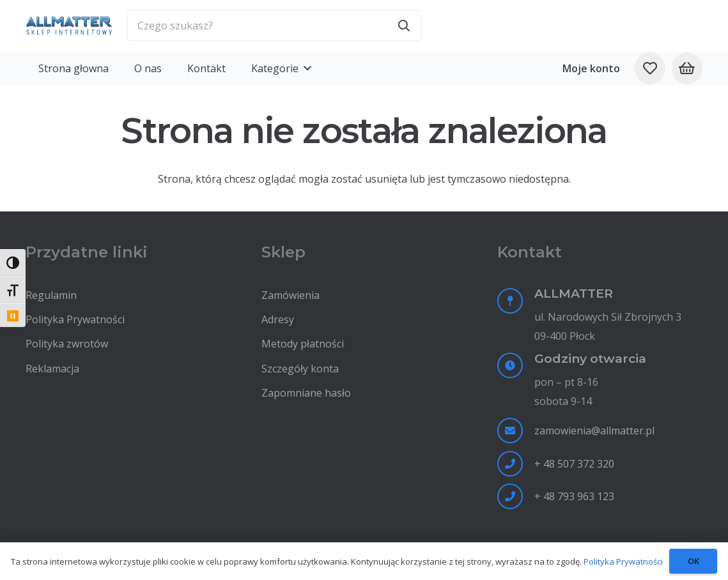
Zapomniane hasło (306, 393)
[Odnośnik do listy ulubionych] (650, 68)
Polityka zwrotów (67, 344)
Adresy (278, 319)
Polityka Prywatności (75, 319)
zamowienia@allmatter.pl (594, 431)
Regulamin (51, 295)
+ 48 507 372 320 (574, 464)
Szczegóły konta (300, 369)
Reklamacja (52, 369)
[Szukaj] (404, 26)
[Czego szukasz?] (274, 26)
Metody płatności (303, 344)
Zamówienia (290, 295)
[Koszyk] (687, 68)
